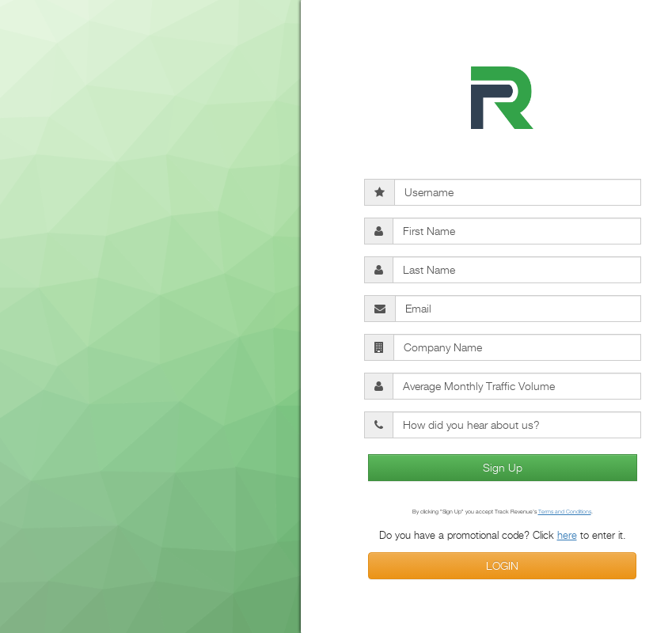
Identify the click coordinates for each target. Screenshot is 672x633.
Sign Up (503, 467)
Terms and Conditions (565, 512)
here (567, 535)
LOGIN (502, 565)
